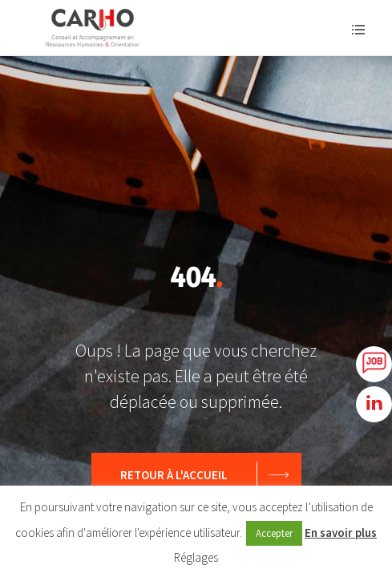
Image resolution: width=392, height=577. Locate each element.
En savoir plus (341, 533)
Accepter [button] (274, 533)
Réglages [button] (196, 557)
